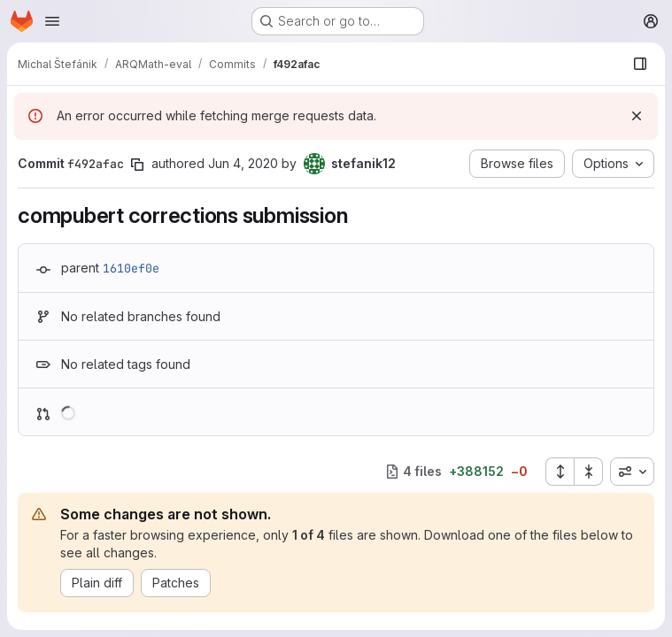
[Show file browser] (640, 64)
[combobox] (632, 472)
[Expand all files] (560, 472)
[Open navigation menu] (52, 21)
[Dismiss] (637, 116)
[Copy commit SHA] (137, 165)
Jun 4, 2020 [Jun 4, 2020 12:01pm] (243, 163)
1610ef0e (131, 268)
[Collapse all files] (589, 472)
